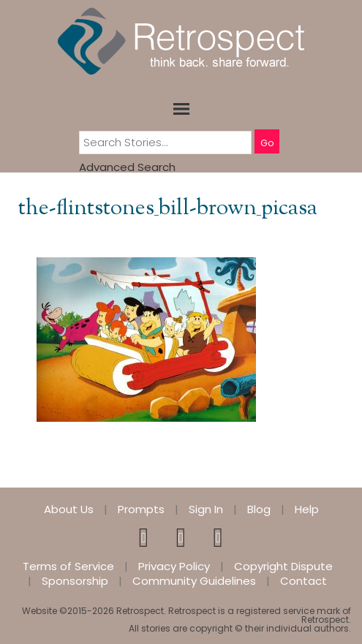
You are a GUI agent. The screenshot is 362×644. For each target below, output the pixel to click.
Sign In (206, 509)
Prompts (141, 509)
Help (307, 509)
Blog (259, 509)
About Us (69, 509)
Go (267, 143)
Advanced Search (127, 167)
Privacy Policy (174, 567)
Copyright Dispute (283, 567)
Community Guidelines (194, 581)
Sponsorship (75, 581)
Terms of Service (68, 567)
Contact (303, 581)
